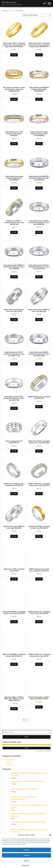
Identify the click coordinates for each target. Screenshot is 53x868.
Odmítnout (27, 855)
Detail (14, 55)
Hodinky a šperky (10, 760)
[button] (50, 835)
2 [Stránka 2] (26, 720)
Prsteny (11, 765)
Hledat (26, 737)
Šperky (8, 762)
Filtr (27, 748)
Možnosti (27, 861)
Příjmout (27, 850)
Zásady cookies (26, 865)
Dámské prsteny (9, 2)
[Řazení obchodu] (36, 15)
